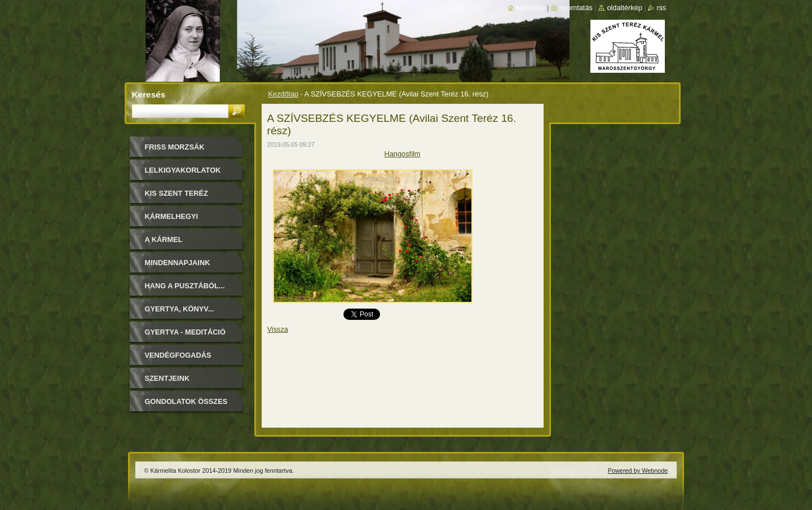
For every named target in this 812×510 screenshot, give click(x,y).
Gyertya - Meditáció (185, 332)
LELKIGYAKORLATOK (183, 170)
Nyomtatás (576, 8)
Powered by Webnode (638, 471)
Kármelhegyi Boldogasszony (178, 220)
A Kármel (164, 239)
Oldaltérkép (625, 8)
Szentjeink (167, 378)
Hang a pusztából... (185, 286)
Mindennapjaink (178, 263)
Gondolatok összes (186, 401)
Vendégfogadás (178, 355)
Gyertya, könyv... (180, 309)
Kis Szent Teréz (176, 193)
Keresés (149, 94)
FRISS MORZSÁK (175, 147)
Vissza (278, 329)
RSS (661, 8)
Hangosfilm (402, 154)
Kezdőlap (283, 94)
